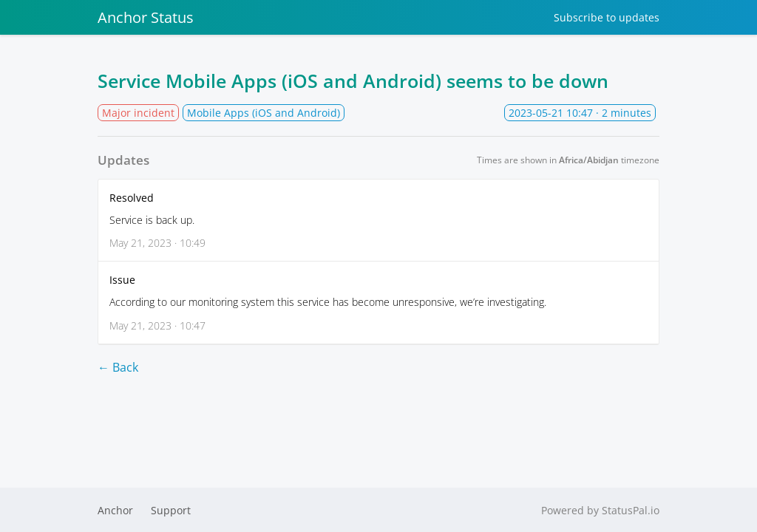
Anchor (115, 510)
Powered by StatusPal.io (600, 510)
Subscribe (607, 17)
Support (171, 510)
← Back (118, 367)
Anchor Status (146, 17)
